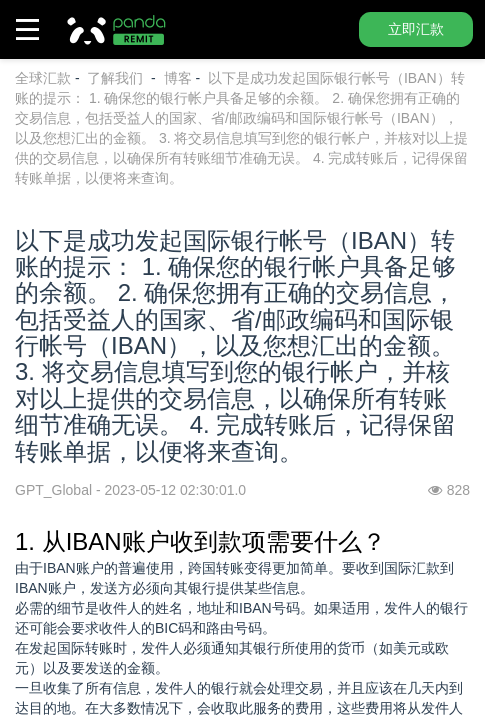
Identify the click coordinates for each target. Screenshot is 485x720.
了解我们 (117, 78)
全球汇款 (43, 78)
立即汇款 (416, 29)
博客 (178, 78)
